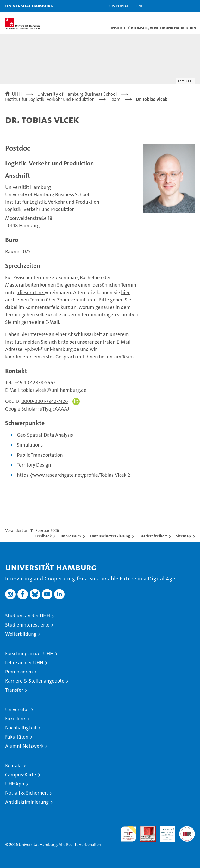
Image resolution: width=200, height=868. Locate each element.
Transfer (14, 690)
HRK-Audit (165, 832)
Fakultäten (17, 737)
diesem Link (32, 292)
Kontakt (14, 765)
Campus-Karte (21, 775)
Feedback (43, 536)
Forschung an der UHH (29, 653)
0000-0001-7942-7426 (45, 401)
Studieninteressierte (27, 625)
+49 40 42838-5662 (35, 383)
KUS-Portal (118, 6)
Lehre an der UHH (24, 663)
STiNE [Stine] (138, 6)
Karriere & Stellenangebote (35, 681)
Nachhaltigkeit (21, 728)
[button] (180, 6)
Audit (145, 829)
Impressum (71, 536)
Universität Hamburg (29, 6)
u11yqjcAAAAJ (54, 409)
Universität (17, 709)
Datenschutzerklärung (110, 536)
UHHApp (15, 784)
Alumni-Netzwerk (24, 746)
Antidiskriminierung (27, 802)
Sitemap (183, 536)
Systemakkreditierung (187, 829)
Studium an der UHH (28, 616)
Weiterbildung (21, 634)
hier (125, 292)
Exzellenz (15, 719)
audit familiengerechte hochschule (128, 834)
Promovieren (19, 672)
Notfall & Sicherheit (27, 793)
